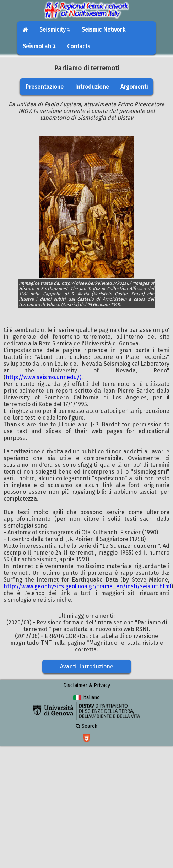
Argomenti (134, 87)
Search (86, 726)
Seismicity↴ (55, 30)
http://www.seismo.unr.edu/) (44, 377)
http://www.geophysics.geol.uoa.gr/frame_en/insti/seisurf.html (87, 586)
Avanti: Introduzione (87, 667)
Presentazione (44, 87)
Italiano (86, 697)
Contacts (79, 46)
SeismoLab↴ (39, 46)
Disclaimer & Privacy (87, 685)
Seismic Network (104, 30)
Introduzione (92, 87)
